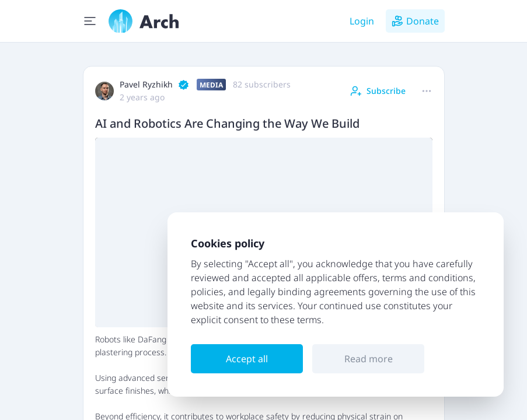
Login (362, 21)
